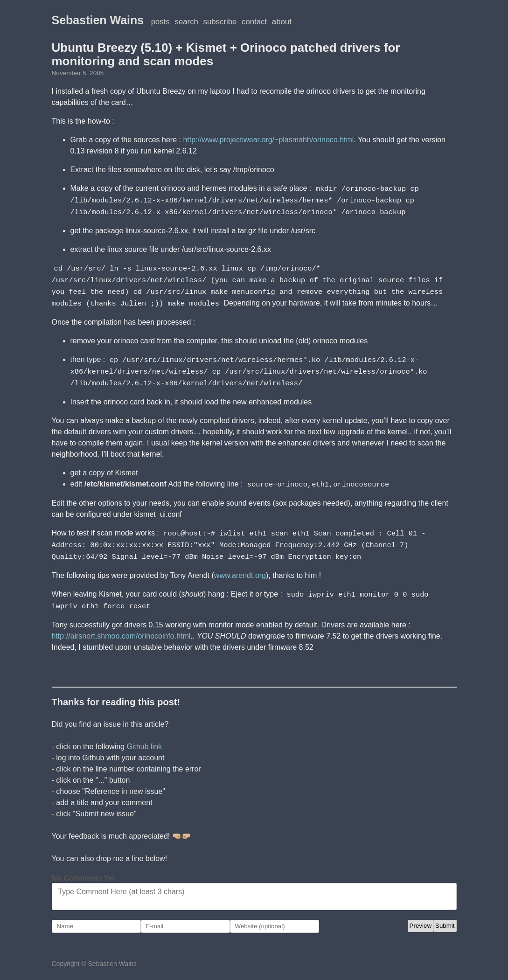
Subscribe (220, 22)
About (282, 22)
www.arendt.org (240, 569)
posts (160, 22)
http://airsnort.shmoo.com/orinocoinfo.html (121, 629)
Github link (144, 739)
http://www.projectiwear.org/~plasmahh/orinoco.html (268, 140)
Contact (254, 22)
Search (187, 22)
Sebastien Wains (98, 20)
